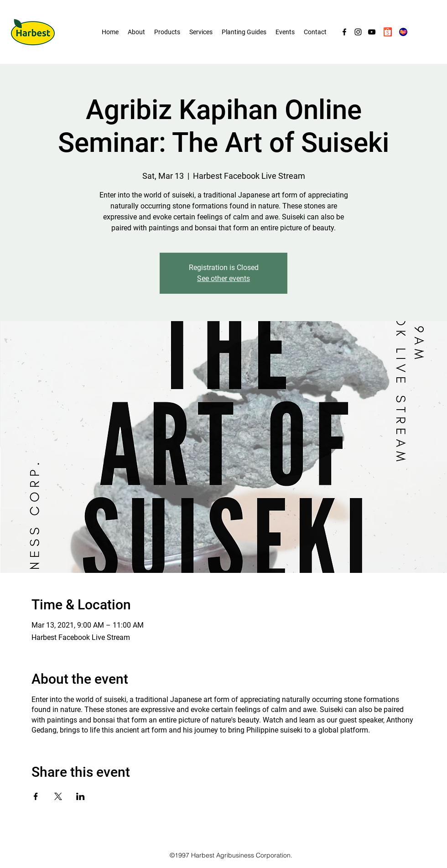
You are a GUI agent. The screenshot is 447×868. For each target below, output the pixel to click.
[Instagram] (358, 32)
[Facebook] (344, 32)
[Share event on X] (58, 796)
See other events (223, 278)
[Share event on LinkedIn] (81, 796)
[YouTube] (372, 32)
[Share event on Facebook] (36, 796)
